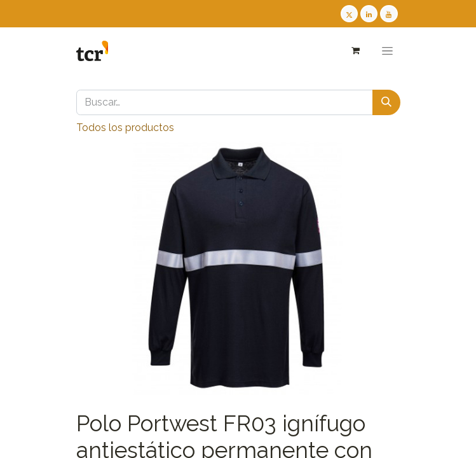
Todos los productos (125, 128)
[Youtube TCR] (389, 14)
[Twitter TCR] (349, 14)
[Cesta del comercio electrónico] (356, 51)
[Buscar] (386, 102)
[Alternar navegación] (387, 51)
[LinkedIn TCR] (369, 14)
